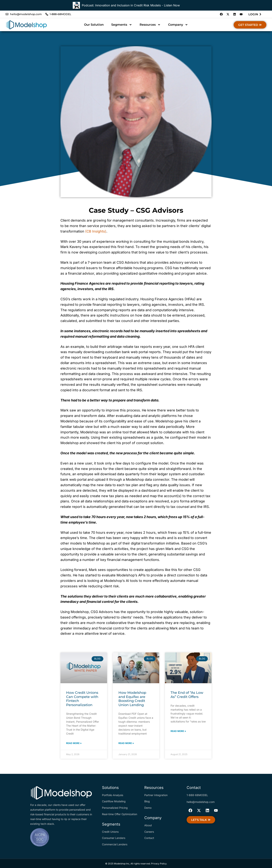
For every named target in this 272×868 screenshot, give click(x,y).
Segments (122, 25)
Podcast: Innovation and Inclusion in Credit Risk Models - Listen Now (131, 5)
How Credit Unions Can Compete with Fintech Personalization (82, 699)
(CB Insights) (96, 231)
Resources (150, 25)
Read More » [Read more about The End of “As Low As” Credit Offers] (178, 731)
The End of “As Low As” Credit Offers (187, 695)
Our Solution (94, 25)
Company (178, 25)
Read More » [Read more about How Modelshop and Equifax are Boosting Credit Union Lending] (126, 743)
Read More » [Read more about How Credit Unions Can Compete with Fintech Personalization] (74, 743)
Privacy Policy (159, 864)
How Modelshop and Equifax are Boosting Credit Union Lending (132, 699)
